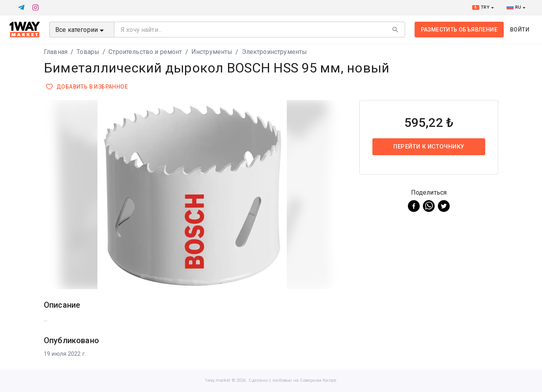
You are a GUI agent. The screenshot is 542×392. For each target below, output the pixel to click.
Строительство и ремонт (145, 52)
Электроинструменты (275, 52)
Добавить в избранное (87, 87)
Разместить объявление (459, 30)
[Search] (395, 30)
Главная (56, 52)
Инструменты (212, 52)
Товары (88, 52)
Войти (520, 30)
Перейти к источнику (429, 147)
